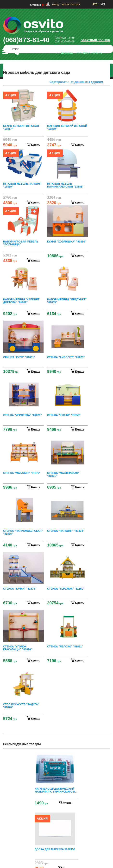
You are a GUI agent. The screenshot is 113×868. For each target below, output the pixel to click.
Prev (56, 756)
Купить (67, 803)
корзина (67, 53)
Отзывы (35, 5)
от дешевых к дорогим (87, 82)
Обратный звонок (95, 40)
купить (35, 145)
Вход (55, 4)
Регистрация (71, 4)
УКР (103, 4)
